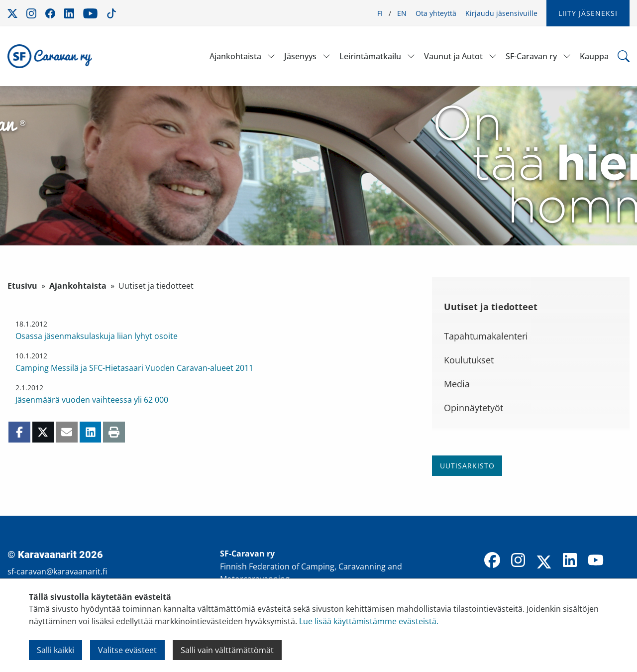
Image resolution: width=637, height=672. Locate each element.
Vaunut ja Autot (453, 56)
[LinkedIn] (570, 561)
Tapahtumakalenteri (486, 336)
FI (380, 13)
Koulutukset (469, 360)
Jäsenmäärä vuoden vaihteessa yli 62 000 (92, 400)
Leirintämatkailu (370, 56)
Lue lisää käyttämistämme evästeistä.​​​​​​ (369, 621)
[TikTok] (622, 561)
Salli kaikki (55, 650)
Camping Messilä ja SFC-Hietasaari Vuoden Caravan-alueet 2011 (134, 368)
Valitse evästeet (127, 650)
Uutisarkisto (467, 466)
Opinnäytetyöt (474, 408)
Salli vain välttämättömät (227, 650)
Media (457, 384)
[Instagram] (518, 561)
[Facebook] (492, 561)
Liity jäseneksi (588, 13)
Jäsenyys (300, 56)
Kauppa (594, 56)
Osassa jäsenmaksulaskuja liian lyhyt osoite (97, 336)
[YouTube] (596, 561)
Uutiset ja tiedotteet (491, 307)
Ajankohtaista (235, 56)
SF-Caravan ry (531, 56)
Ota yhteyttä (436, 13)
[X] (544, 563)
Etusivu (22, 286)
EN (402, 13)
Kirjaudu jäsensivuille (501, 13)
